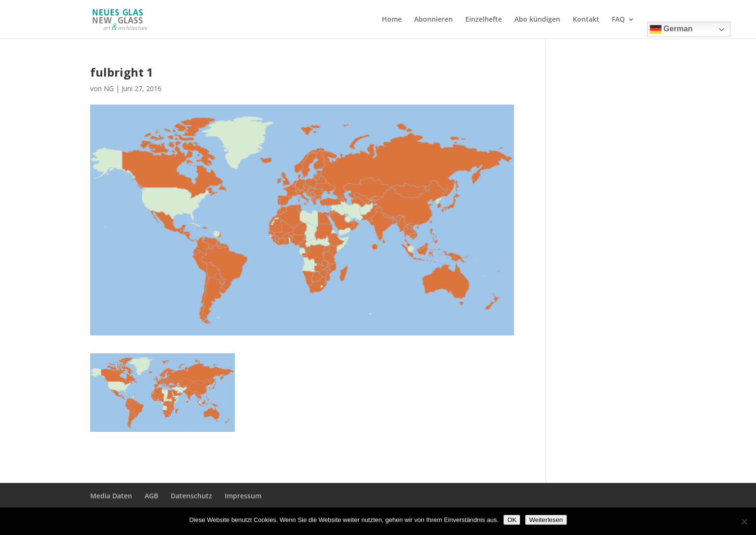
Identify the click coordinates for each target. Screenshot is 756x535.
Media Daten (111, 496)
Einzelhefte (484, 20)
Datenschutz (191, 496)
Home (392, 20)
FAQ (618, 20)
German (671, 29)
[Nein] (744, 522)
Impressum (243, 496)
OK (512, 520)
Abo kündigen (537, 20)
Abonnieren (433, 20)
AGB (151, 496)
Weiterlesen (546, 520)
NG (109, 88)
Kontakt (586, 20)
